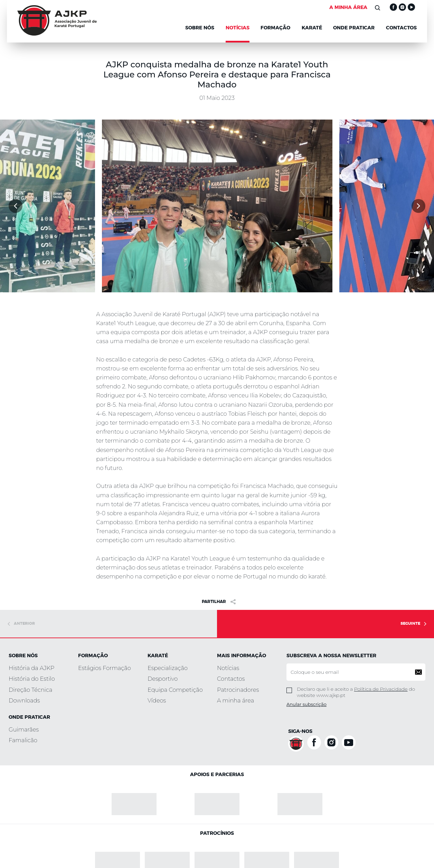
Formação (275, 28)
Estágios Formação (105, 668)
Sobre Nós (200, 28)
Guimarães (24, 729)
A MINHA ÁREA (348, 8)
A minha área (235, 700)
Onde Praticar (354, 28)
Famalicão (23, 740)
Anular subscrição (306, 704)
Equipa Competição (175, 690)
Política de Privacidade (381, 689)
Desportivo (163, 679)
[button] (16, 206)
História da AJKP (31, 668)
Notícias (228, 668)
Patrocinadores (238, 690)
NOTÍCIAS (238, 28)
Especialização (168, 668)
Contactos (401, 28)
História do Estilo (32, 679)
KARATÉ (312, 28)
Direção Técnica (30, 690)
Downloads (24, 700)
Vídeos (157, 700)
